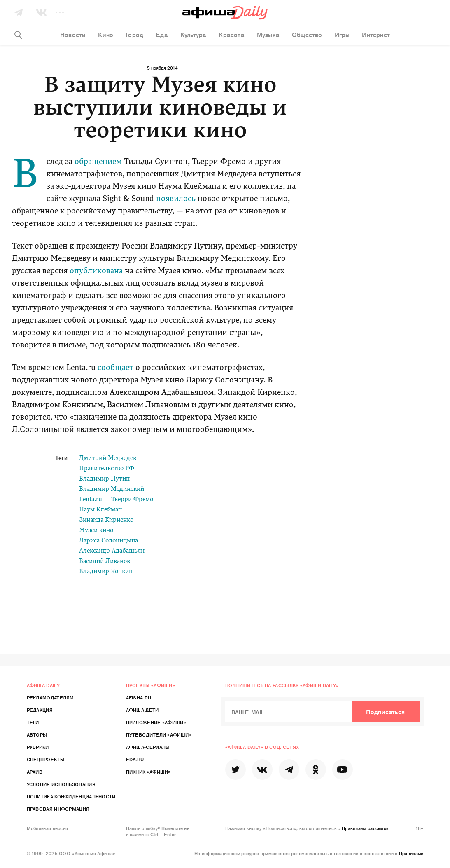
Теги (33, 722)
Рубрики (38, 747)
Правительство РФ (107, 469)
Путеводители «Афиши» (159, 734)
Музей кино (96, 531)
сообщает (114, 368)
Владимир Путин (104, 479)
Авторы (37, 734)
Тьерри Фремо (132, 500)
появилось (176, 199)
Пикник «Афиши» (148, 772)
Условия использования (61, 784)
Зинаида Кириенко (106, 520)
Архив (35, 772)
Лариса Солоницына (108, 541)
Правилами (411, 853)
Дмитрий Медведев (108, 459)
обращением (98, 162)
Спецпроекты (45, 759)
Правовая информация (58, 809)
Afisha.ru (139, 697)
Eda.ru (135, 759)
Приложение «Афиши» (156, 722)
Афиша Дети (142, 710)
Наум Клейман (100, 510)
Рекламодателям (50, 697)
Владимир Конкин (106, 572)
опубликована (96, 271)
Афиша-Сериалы (148, 747)
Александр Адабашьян (112, 551)
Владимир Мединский (112, 489)
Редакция (40, 710)
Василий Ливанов (105, 562)
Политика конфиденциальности (71, 796)
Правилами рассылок (365, 828)
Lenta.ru (91, 500)
